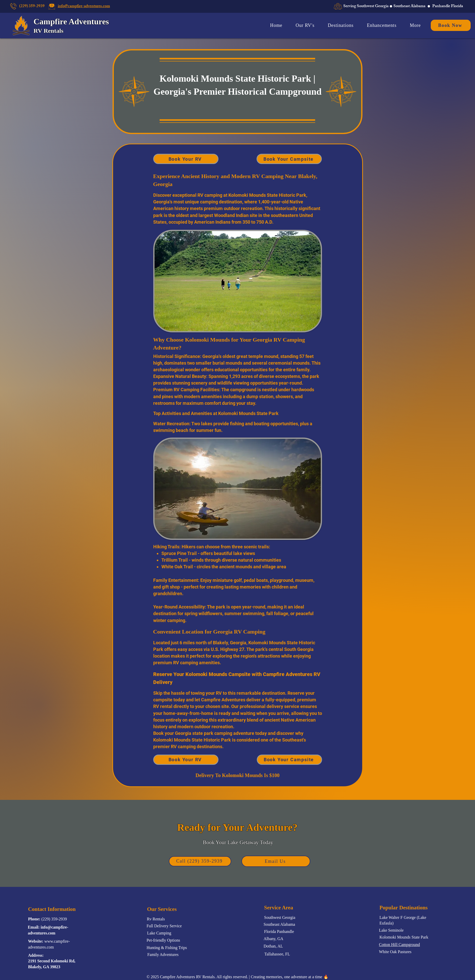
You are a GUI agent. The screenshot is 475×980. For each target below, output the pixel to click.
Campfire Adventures (71, 21)
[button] (415, 26)
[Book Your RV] (186, 159)
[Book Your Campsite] (289, 159)
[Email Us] (276, 861)
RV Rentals (49, 31)
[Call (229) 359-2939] (200, 861)
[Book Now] (451, 25)
